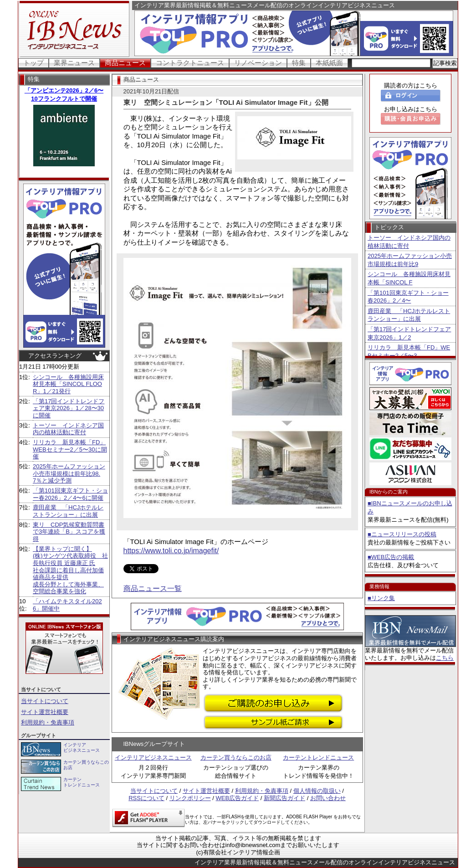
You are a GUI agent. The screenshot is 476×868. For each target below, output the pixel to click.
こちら (445, 658)
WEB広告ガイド (238, 798)
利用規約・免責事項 (48, 722)
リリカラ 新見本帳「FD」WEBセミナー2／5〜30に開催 (70, 449)
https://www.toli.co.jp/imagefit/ (171, 551)
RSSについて (146, 798)
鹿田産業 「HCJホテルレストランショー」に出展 (68, 511)
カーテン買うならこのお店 (236, 758)
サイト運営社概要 (45, 712)
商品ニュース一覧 (153, 588)
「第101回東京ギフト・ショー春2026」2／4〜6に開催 (70, 494)
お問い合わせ (328, 798)
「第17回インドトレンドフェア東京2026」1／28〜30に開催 (69, 408)
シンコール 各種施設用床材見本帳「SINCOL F (409, 278)
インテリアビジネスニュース (153, 758)
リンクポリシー (190, 798)
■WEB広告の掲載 (391, 557)
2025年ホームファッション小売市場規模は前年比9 (410, 260)
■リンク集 (381, 598)
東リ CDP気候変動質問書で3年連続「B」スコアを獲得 (69, 532)
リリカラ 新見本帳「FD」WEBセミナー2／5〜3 (409, 352)
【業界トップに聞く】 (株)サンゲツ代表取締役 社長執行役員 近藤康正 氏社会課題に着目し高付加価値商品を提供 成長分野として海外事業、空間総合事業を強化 (70, 570)
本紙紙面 (329, 63)
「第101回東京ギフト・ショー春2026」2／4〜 (408, 297)
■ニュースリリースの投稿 (402, 534)
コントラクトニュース (190, 63)
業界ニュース (74, 63)
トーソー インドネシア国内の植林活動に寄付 (68, 429)
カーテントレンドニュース (318, 758)
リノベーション (258, 63)
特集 (299, 63)
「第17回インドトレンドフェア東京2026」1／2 (409, 333)
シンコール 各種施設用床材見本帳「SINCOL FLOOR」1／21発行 (68, 384)
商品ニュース (125, 63)
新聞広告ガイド (284, 798)
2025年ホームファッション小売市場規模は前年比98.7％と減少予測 (69, 473)
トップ (33, 63)
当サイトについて (45, 701)
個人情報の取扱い (317, 791)
